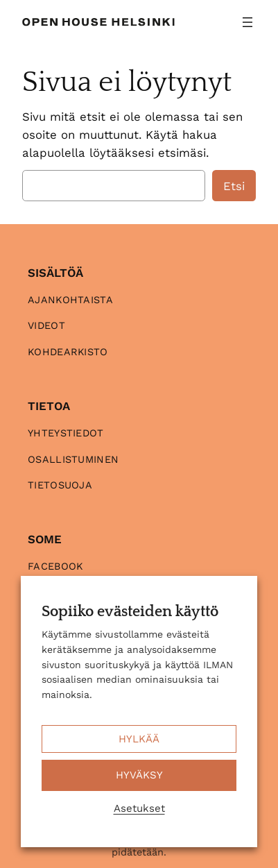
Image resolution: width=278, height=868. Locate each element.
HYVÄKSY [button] (139, 775)
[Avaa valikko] (247, 22)
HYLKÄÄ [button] (139, 739)
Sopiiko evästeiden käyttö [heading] (130, 612)
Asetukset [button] (139, 808)
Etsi (234, 186)
